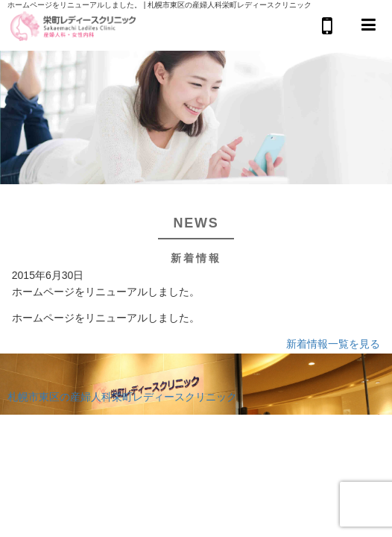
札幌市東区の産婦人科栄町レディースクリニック (122, 397)
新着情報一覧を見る (333, 344)
